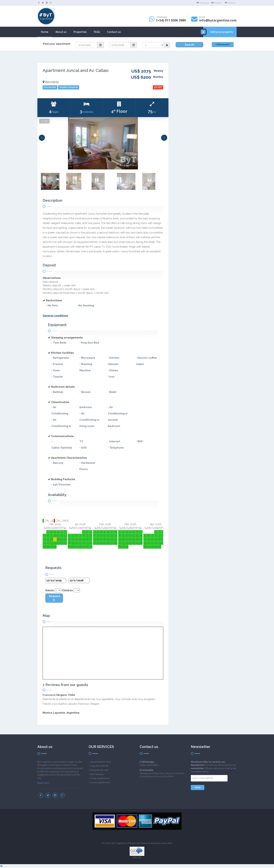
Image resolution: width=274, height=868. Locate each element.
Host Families (97, 774)
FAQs (97, 32)
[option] (103, 143)
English (216, 3)
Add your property (218, 32)
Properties (80, 32)
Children (67, 590)
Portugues (203, 3)
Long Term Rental (99, 766)
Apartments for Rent (100, 762)
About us (61, 32)
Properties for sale (99, 770)
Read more (43, 783)
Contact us (114, 32)
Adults (50, 590)
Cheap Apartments (100, 778)
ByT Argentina (119, 843)
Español (230, 3)
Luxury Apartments (100, 782)
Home (45, 32)
